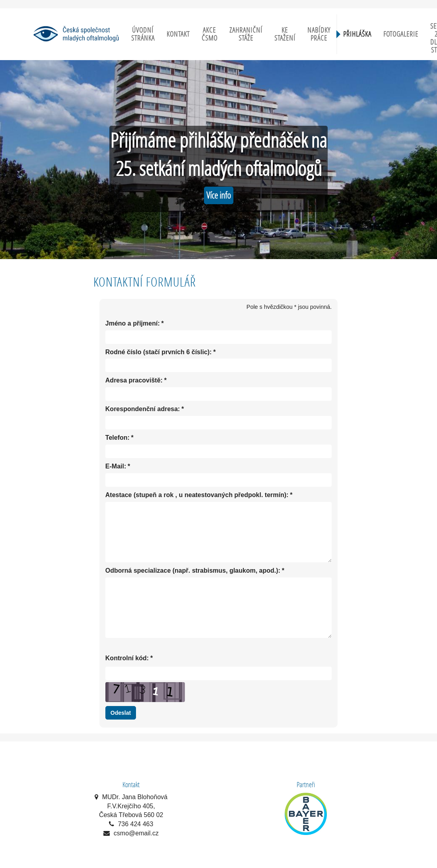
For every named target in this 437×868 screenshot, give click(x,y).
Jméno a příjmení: (133, 324)
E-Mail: (116, 467)
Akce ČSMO (210, 34)
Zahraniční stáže (246, 34)
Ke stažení (285, 34)
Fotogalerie (401, 34)
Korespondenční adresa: (143, 409)
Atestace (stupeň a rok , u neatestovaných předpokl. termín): (197, 495)
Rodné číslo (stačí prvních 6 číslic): (159, 352)
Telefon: (118, 438)
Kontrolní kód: (127, 658)
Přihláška (357, 34)
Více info (219, 195)
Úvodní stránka (143, 34)
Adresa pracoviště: (134, 381)
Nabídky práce (319, 34)
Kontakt (178, 34)
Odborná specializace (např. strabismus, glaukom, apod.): (193, 571)
